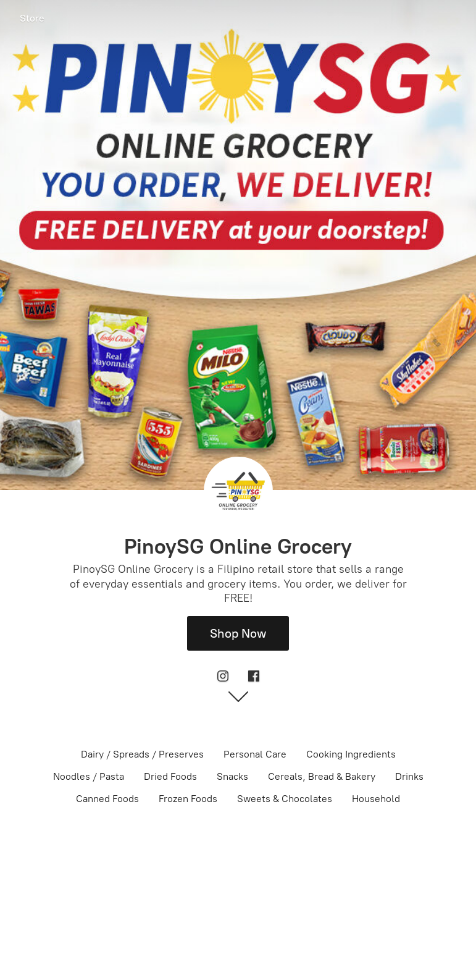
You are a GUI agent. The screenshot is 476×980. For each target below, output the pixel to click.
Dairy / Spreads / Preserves (142, 754)
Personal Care (255, 754)
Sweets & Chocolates (285, 799)
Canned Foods (107, 799)
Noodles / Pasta (89, 776)
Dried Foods (170, 776)
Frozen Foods (188, 799)
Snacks (232, 776)
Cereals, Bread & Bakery (322, 776)
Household (376, 799)
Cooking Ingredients (351, 754)
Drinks (409, 776)
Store (32, 18)
